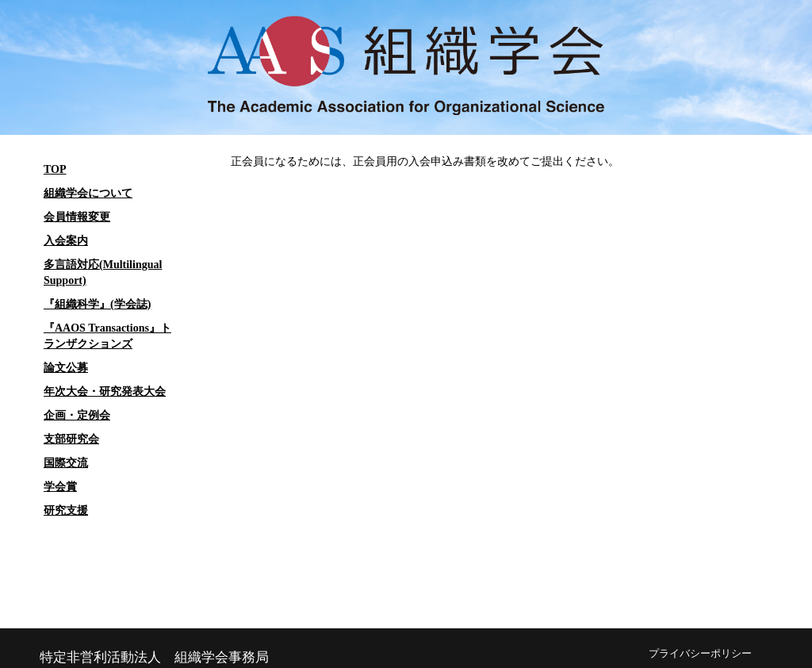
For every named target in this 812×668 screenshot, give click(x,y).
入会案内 (66, 241)
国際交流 (66, 463)
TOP (55, 169)
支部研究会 (71, 439)
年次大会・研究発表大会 (105, 392)
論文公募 (66, 368)
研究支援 (66, 511)
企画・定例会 (77, 415)
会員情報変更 (77, 217)
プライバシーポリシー (700, 654)
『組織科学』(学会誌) (97, 304)
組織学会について (88, 193)
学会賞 (60, 487)
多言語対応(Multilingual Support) (103, 273)
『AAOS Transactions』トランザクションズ (107, 336)
